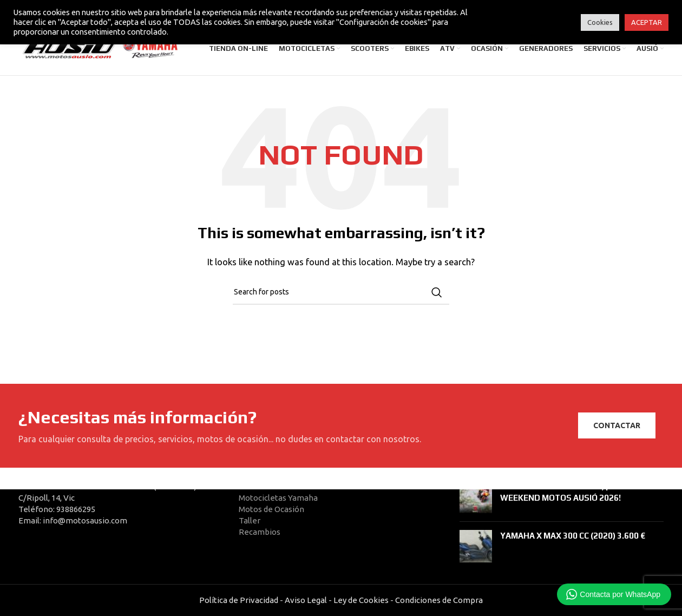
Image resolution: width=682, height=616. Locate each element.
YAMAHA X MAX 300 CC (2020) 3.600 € (573, 536)
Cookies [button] (600, 22)
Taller (250, 520)
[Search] (341, 296)
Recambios (260, 532)
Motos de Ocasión (271, 509)
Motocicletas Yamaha (278, 498)
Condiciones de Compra (438, 600)
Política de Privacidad (239, 600)
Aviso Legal (306, 600)
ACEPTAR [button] (647, 22)
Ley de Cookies (361, 600)
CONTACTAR (617, 429)
